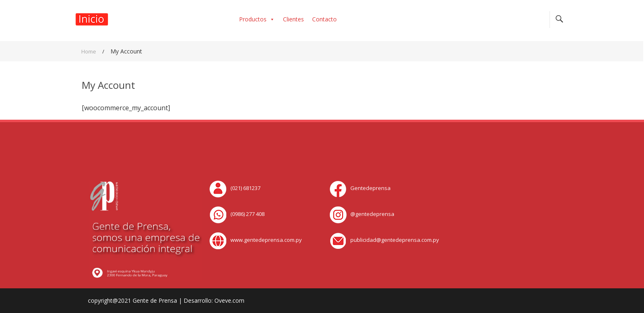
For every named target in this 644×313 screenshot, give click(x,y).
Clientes (293, 19)
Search (559, 20)
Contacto (324, 19)
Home (89, 51)
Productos (257, 19)
